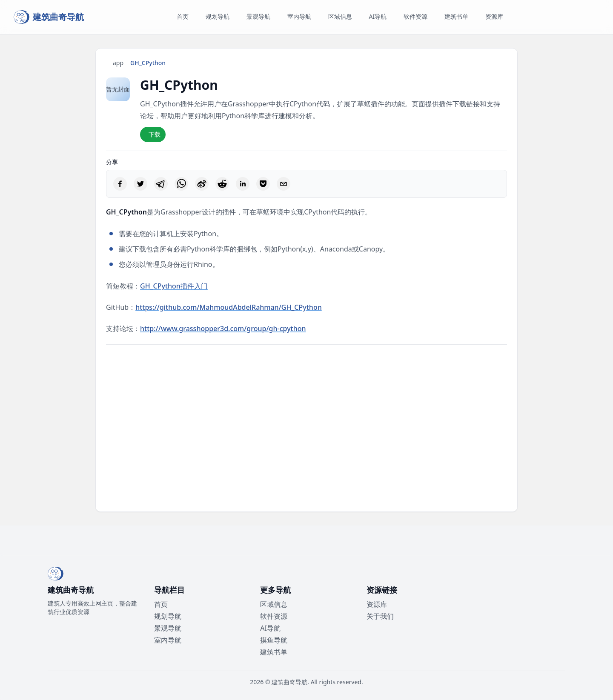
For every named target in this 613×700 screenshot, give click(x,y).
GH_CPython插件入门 (174, 286)
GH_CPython (148, 63)
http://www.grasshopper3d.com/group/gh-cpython (223, 329)
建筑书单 (274, 652)
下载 (155, 134)
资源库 (377, 604)
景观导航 (168, 628)
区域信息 (274, 604)
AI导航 (270, 628)
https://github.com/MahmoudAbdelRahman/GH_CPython (229, 307)
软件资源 (274, 616)
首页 (161, 604)
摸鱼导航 (274, 640)
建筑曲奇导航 (289, 682)
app (118, 63)
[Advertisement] (306, 428)
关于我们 (380, 616)
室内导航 (168, 640)
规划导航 (168, 616)
